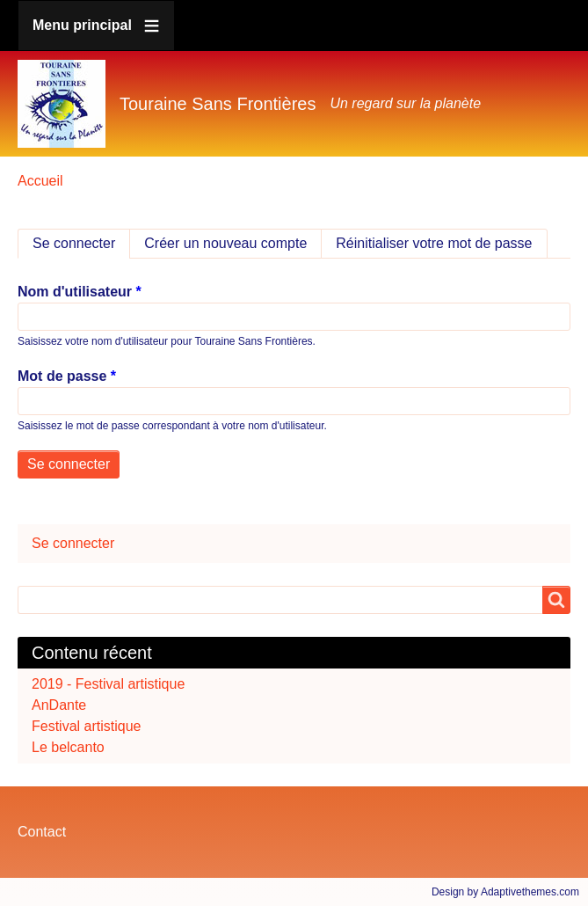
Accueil (40, 181)
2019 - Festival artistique (108, 684)
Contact (42, 832)
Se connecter (81, 243)
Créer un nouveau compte (225, 243)
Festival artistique (87, 726)
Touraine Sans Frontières (218, 104)
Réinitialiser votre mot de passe (434, 243)
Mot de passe (62, 376)
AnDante (59, 705)
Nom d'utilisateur (75, 292)
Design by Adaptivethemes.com (505, 892)
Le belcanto (68, 747)
